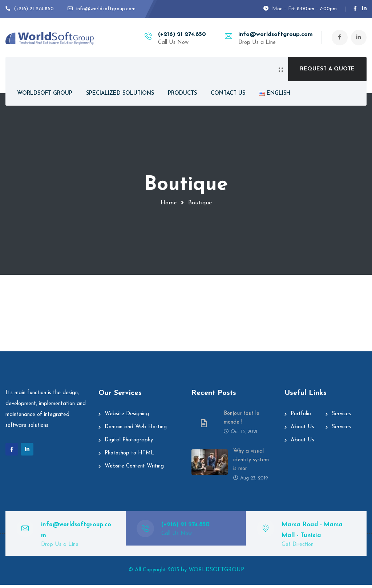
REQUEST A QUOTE (327, 69)
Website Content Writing (134, 469)
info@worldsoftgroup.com (274, 34)
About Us (302, 430)
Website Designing (127, 417)
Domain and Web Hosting (136, 430)
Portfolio (301, 417)
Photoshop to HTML (130, 456)
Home (169, 203)
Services (341, 417)
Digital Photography (129, 443)
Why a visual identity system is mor (251, 463)
